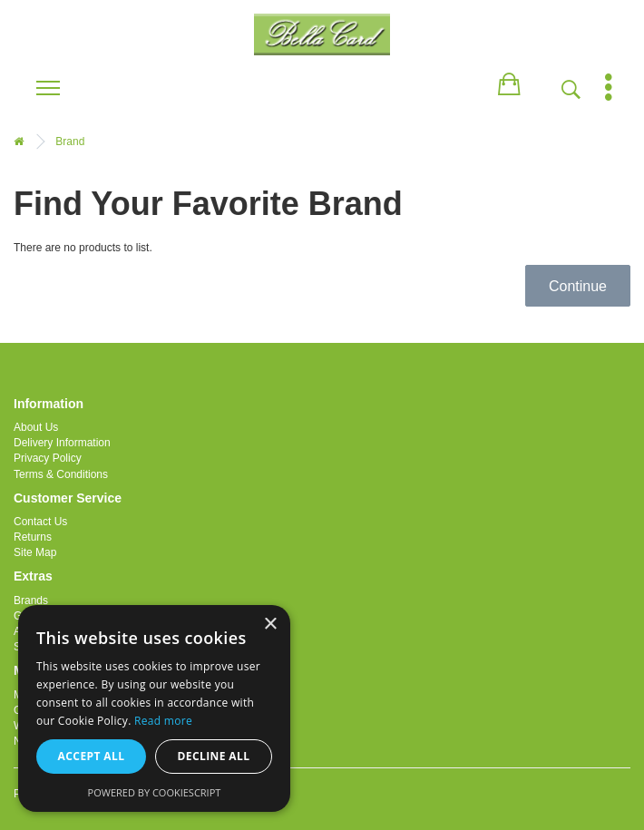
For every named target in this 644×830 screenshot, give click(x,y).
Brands (31, 601)
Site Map (35, 552)
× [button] (270, 625)
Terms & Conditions (61, 474)
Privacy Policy (48, 458)
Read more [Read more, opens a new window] (163, 721)
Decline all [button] (214, 756)
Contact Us (40, 522)
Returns (33, 537)
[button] (509, 81)
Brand (70, 142)
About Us (36, 427)
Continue (578, 286)
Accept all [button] (92, 756)
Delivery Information (62, 443)
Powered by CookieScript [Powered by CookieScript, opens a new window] (155, 792)
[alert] (154, 708)
